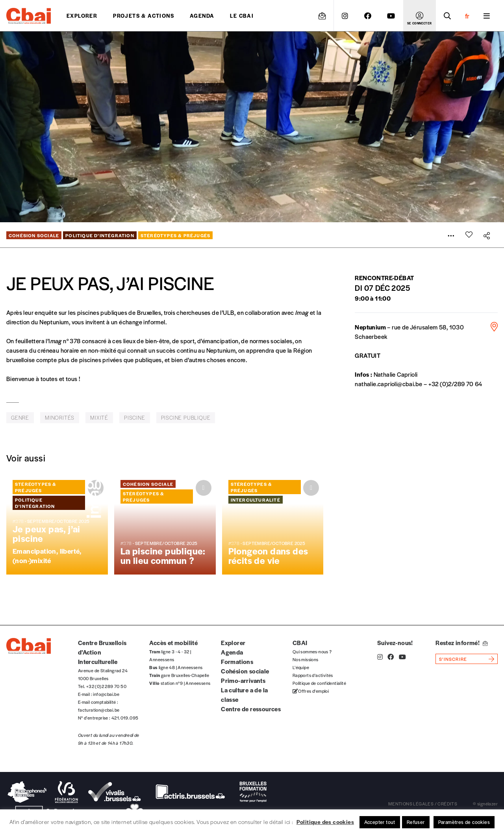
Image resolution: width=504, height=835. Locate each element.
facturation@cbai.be (99, 710)
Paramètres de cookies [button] (464, 822)
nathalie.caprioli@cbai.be (388, 384)
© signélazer (485, 803)
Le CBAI (242, 16)
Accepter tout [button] (380, 822)
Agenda (202, 16)
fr (467, 16)
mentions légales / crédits (423, 803)
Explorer (82, 16)
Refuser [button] (416, 822)
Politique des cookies (325, 822)
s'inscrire (453, 659)
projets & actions (144, 16)
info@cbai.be (106, 694)
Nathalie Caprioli (396, 374)
